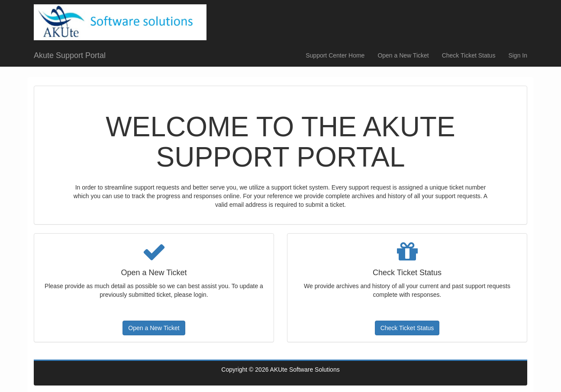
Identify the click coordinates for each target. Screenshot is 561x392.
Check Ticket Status (469, 55)
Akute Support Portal (70, 55)
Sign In (518, 55)
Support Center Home (335, 55)
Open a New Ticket (403, 55)
